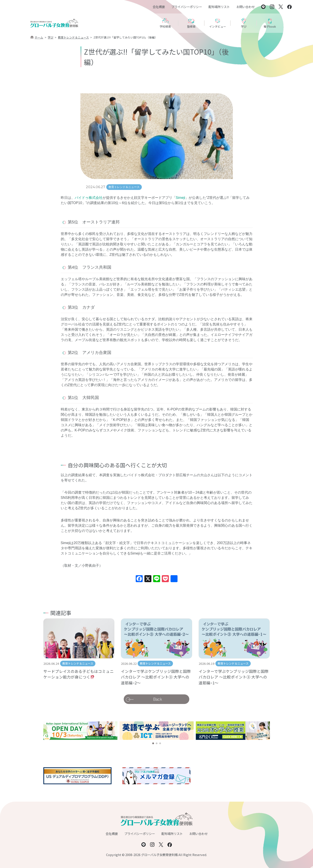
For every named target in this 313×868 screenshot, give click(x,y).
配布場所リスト (219, 7)
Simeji (181, 198)
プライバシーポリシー (187, 7)
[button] (153, 743)
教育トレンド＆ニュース (73, 37)
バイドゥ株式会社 (89, 198)
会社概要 (159, 7)
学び (51, 37)
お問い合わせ (245, 7)
